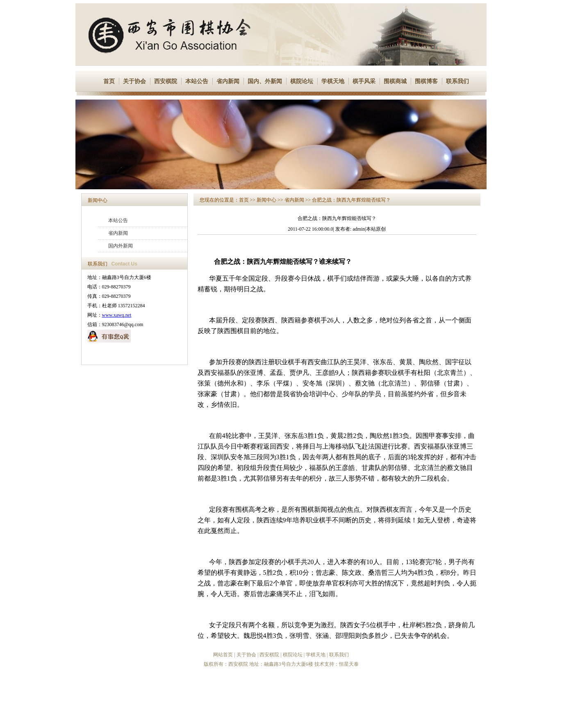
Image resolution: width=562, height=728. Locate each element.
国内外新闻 (121, 246)
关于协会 (134, 81)
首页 (109, 81)
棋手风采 (364, 81)
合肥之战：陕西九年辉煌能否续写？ (351, 200)
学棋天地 (333, 81)
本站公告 (197, 81)
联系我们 (457, 81)
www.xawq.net (117, 315)
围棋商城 (395, 81)
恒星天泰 (349, 664)
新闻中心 (98, 200)
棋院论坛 (302, 81)
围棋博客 (426, 81)
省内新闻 (228, 81)
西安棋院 (166, 81)
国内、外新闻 (265, 81)
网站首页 (223, 655)
